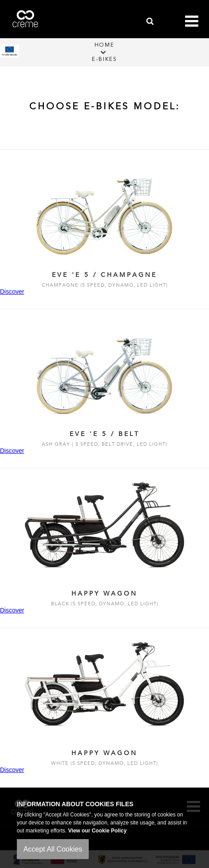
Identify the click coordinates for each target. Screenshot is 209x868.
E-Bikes (104, 60)
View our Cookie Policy (98, 831)
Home (104, 45)
